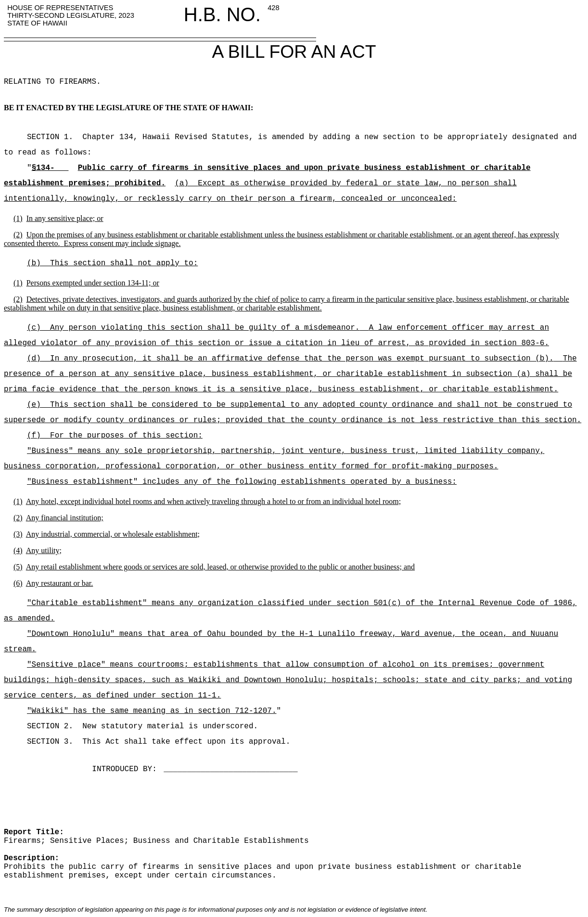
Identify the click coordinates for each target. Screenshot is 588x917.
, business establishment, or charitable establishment (239, 308)
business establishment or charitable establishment (375, 235)
